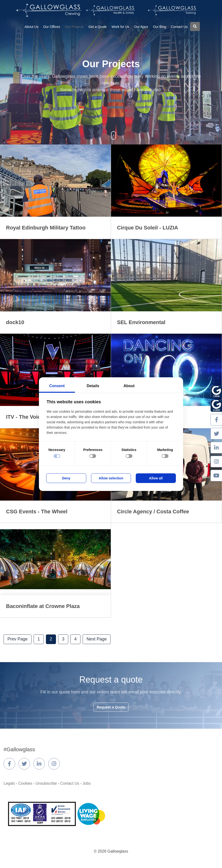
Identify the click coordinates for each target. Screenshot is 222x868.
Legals (9, 783)
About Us (31, 27)
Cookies (25, 783)
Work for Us (120, 27)
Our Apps (141, 27)
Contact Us (179, 27)
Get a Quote (98, 27)
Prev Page (18, 639)
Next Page (97, 639)
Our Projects (74, 27)
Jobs (87, 783)
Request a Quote (111, 707)
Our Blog (159, 27)
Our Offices (52, 27)
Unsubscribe (46, 783)
